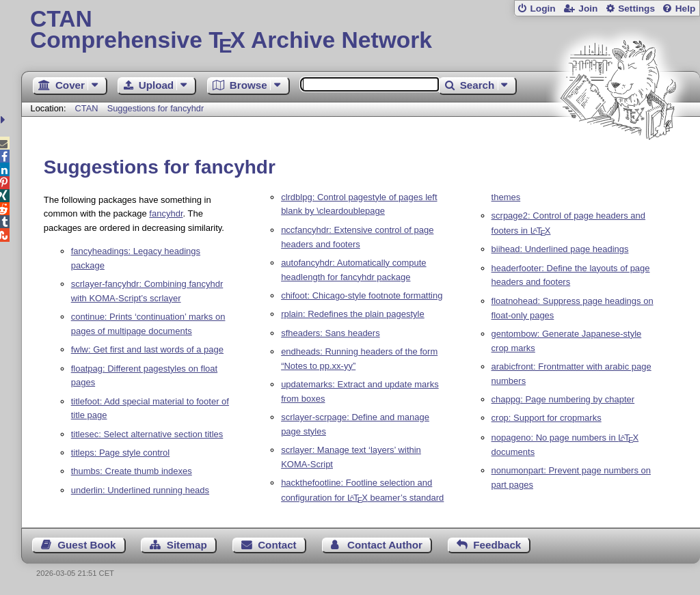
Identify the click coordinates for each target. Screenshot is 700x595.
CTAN (87, 108)
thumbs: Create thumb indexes (132, 471)
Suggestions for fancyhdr (156, 108)
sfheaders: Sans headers (331, 333)
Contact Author (385, 545)
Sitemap (187, 545)
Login (542, 9)
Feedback (497, 545)
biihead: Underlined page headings (560, 249)
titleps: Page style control (121, 453)
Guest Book (86, 545)
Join (588, 9)
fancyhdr (166, 213)
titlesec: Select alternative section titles (147, 434)
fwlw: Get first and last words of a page (147, 349)
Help (686, 9)
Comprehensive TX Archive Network (361, 31)
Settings (636, 9)
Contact (277, 545)
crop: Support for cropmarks (547, 418)
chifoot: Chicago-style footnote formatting (362, 295)
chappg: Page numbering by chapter (563, 399)
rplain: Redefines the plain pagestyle (353, 314)
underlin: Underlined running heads (140, 490)
